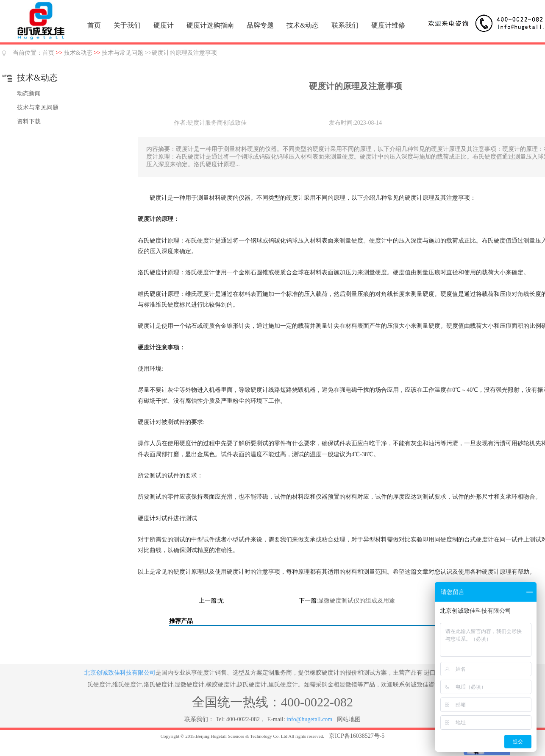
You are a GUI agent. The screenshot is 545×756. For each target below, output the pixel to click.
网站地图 (349, 719)
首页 (94, 25)
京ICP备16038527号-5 (357, 736)
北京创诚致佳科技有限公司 (120, 673)
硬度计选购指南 (210, 25)
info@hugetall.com (309, 719)
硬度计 (164, 25)
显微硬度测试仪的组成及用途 (356, 601)
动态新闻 (29, 93)
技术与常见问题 (122, 53)
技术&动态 (303, 25)
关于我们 (127, 25)
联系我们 (345, 25)
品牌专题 (260, 25)
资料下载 (29, 121)
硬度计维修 (388, 25)
